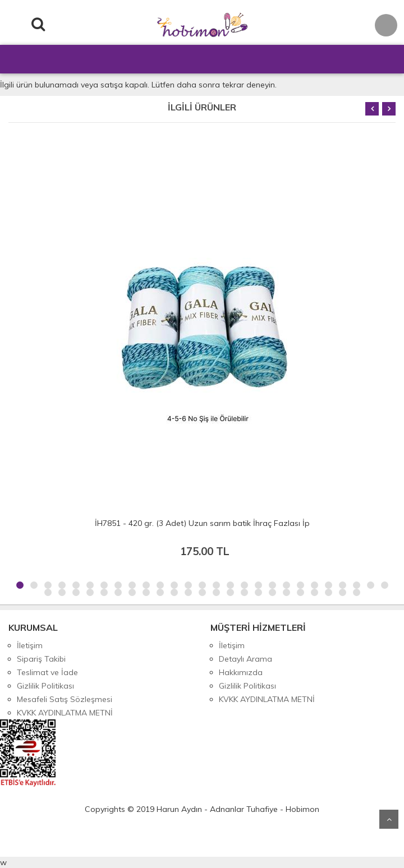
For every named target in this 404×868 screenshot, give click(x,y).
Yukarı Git (389, 819)
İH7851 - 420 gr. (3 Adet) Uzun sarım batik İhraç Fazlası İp (202, 523)
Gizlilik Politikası (45, 686)
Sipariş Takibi (41, 659)
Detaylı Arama (245, 659)
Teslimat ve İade (47, 672)
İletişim (30, 645)
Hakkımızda (241, 672)
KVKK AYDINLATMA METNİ (65, 713)
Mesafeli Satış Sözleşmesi (65, 699)
